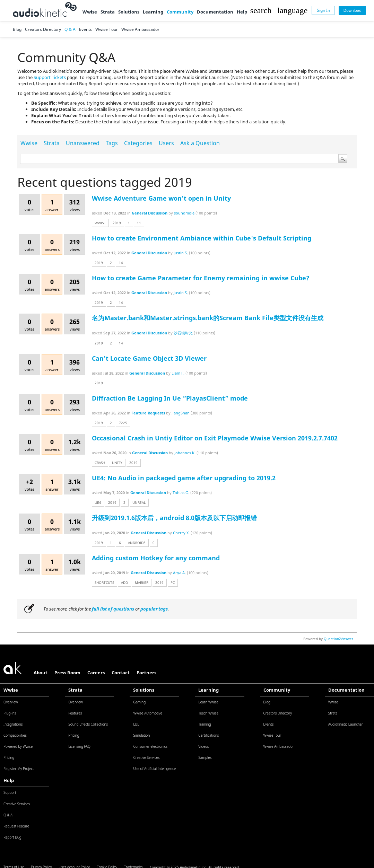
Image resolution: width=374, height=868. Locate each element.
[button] (261, 10)
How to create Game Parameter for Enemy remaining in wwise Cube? (201, 278)
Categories (138, 143)
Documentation (215, 12)
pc (173, 582)
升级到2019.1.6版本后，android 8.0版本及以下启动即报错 (174, 518)
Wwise (90, 12)
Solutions (129, 12)
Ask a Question (200, 143)
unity (117, 463)
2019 (117, 223)
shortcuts (104, 582)
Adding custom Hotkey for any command (156, 558)
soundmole (184, 213)
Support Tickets (50, 77)
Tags (112, 143)
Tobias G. (181, 493)
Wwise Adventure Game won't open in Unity (161, 198)
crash (100, 463)
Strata (108, 12)
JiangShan (181, 413)
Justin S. (181, 253)
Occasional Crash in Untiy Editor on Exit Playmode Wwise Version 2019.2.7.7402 (215, 438)
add (124, 582)
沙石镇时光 (183, 333)
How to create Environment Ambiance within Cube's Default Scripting (202, 238)
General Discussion (150, 213)
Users (166, 143)
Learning (153, 12)
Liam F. (178, 373)
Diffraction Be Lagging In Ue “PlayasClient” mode (170, 398)
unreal (139, 502)
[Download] (352, 11)
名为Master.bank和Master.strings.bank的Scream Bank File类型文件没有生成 (208, 318)
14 (121, 263)
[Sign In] (323, 11)
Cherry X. (181, 533)
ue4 (98, 502)
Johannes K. (185, 453)
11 (139, 223)
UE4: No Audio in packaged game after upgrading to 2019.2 (184, 478)
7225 (123, 423)
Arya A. (179, 573)
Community (180, 12)
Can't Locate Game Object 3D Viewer (149, 358)
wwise (100, 223)
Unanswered (83, 143)
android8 (137, 543)
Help (242, 12)
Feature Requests (148, 413)
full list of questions (113, 609)
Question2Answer (338, 639)
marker (142, 582)
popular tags (154, 609)
